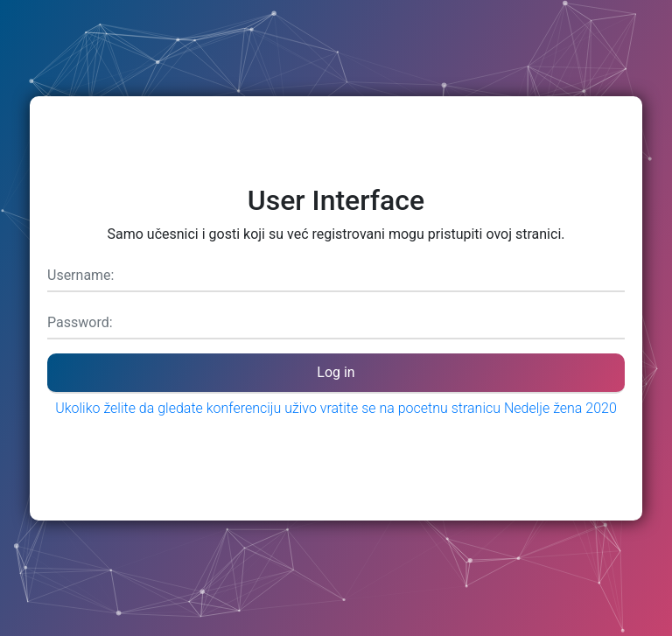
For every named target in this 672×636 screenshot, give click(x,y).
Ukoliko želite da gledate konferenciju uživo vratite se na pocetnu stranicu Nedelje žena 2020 (336, 408)
